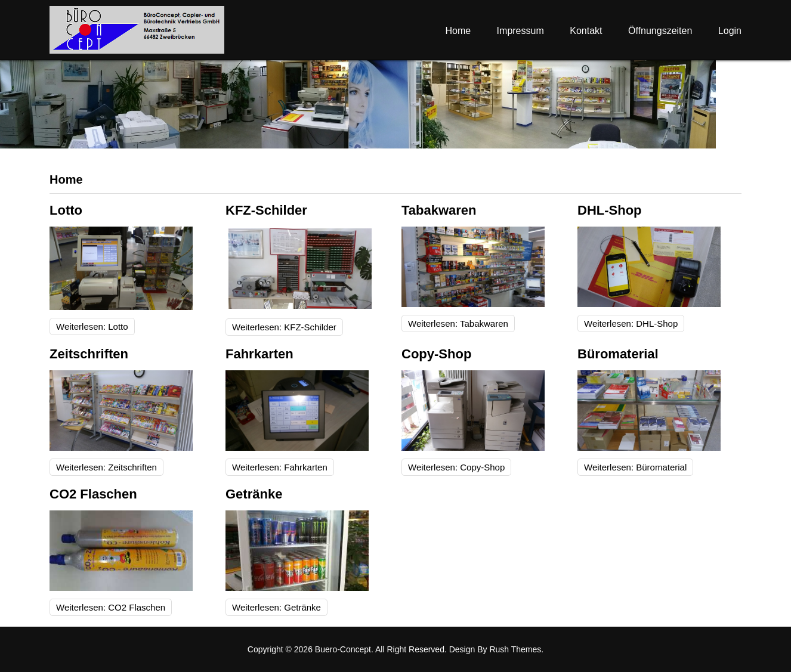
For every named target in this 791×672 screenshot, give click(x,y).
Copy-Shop (436, 354)
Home (458, 31)
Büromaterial (618, 354)
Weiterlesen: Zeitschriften (106, 467)
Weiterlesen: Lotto (92, 326)
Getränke (254, 494)
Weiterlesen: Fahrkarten (280, 467)
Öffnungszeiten (660, 31)
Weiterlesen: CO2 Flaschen (111, 607)
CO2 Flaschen (93, 494)
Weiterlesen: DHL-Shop (631, 323)
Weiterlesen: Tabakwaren (458, 323)
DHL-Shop (610, 210)
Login (730, 31)
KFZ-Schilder (266, 210)
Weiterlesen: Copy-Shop (456, 467)
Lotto (66, 210)
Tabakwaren (439, 210)
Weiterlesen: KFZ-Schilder (284, 327)
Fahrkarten (259, 354)
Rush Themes (515, 649)
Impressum (520, 31)
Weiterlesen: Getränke (276, 607)
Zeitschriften (89, 354)
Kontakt (586, 31)
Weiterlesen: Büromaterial (635, 467)
